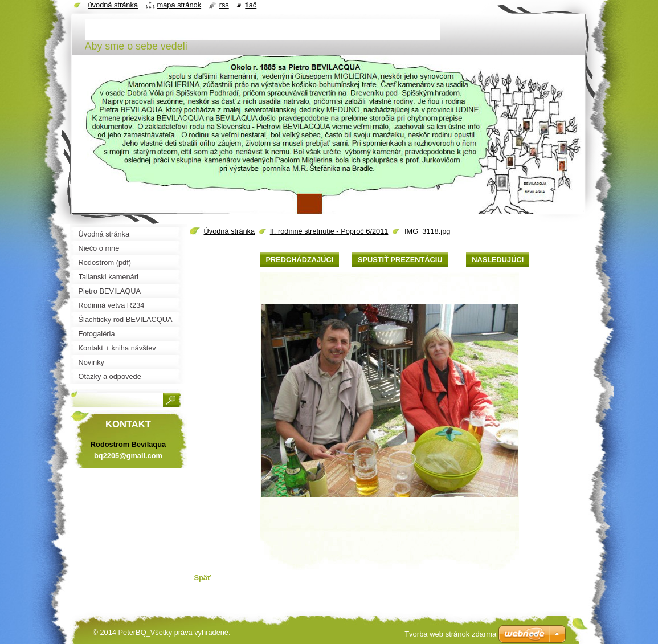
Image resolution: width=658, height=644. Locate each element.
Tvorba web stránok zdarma (450, 634)
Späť (203, 578)
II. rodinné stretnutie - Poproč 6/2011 (329, 231)
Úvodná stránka (230, 231)
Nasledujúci (498, 260)
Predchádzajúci (300, 260)
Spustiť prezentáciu (400, 260)
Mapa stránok (179, 5)
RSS (224, 5)
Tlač (251, 5)
